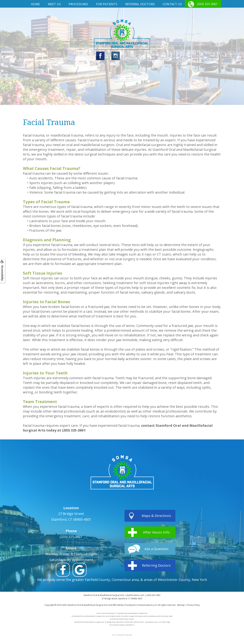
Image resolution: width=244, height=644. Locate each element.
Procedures (78, 4)
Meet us (54, 4)
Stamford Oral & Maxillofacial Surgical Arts (88, 605)
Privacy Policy (193, 605)
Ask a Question (156, 549)
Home (35, 4)
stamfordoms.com (135, 595)
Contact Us (172, 4)
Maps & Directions (156, 516)
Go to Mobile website (122, 635)
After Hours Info (156, 532)
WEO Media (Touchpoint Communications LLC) (135, 605)
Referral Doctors (140, 4)
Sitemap (181, 605)
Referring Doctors (156, 565)
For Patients (107, 4)
